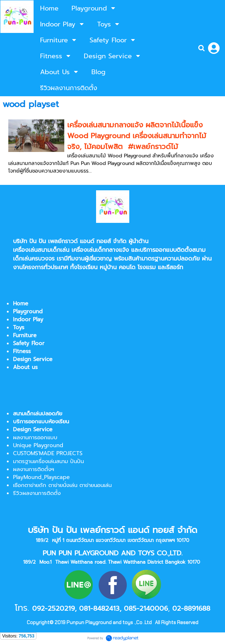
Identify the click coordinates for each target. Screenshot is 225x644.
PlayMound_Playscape (41, 477)
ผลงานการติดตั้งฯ (34, 469)
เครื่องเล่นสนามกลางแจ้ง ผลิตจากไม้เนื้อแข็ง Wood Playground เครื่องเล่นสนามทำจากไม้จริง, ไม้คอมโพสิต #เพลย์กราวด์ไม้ (137, 136)
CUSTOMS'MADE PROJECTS (48, 453)
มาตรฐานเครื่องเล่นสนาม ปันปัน (48, 461)
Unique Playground (38, 445)
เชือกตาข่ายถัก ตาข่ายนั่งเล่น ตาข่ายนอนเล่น (62, 485)
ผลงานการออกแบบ (35, 437)
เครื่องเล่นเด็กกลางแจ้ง (100, 250)
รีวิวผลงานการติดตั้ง (37, 493)
